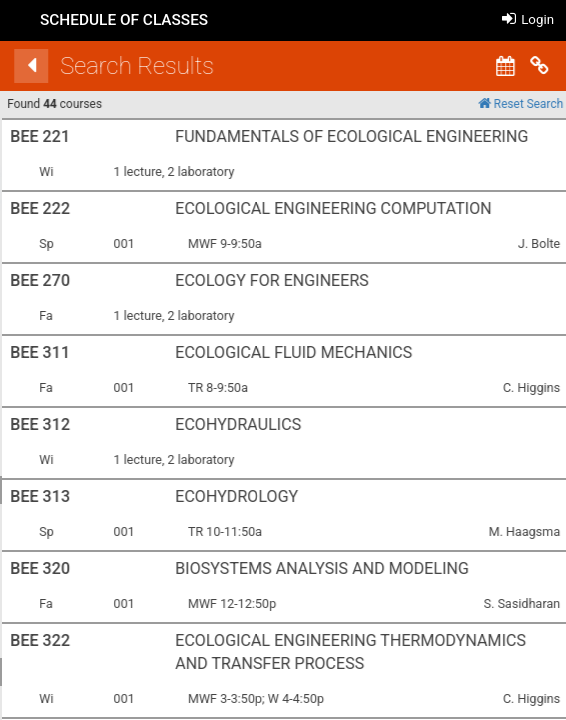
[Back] (417, 66)
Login (528, 19)
